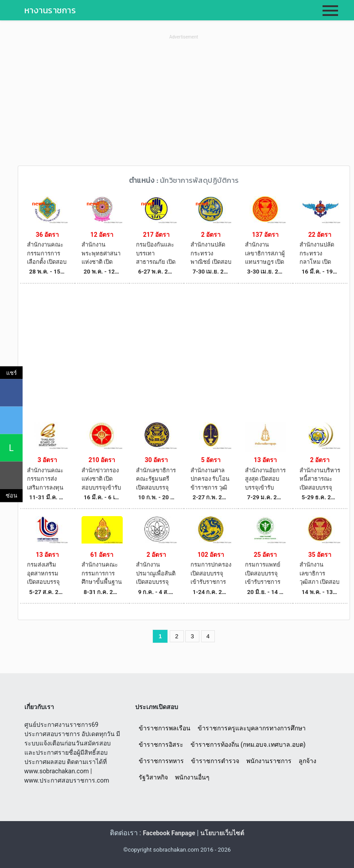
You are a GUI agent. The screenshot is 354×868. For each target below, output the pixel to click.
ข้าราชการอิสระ (161, 745)
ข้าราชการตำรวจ (215, 761)
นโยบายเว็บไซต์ (222, 833)
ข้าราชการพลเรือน (165, 728)
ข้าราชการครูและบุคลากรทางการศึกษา (252, 728)
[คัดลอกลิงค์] (11, 475)
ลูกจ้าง (307, 761)
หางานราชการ (50, 10)
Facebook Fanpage (169, 833)
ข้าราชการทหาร (161, 761)
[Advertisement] (184, 104)
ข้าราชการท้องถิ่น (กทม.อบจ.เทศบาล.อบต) (248, 745)
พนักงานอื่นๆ (192, 777)
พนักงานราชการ (269, 761)
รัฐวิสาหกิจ (153, 777)
